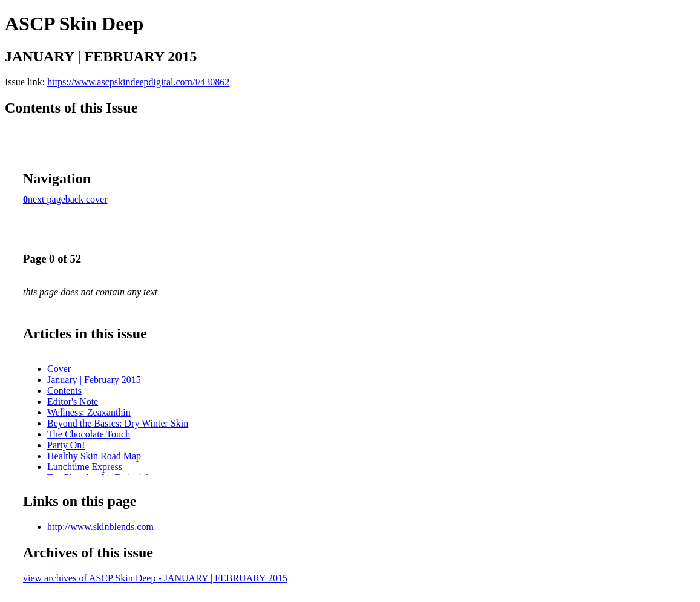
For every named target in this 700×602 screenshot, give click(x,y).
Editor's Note (73, 401)
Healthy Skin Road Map (94, 456)
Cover (59, 369)
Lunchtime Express (85, 467)
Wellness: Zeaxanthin (89, 412)
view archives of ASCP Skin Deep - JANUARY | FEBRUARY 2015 (155, 578)
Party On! (66, 445)
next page (47, 199)
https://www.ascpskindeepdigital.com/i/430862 (138, 82)
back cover (87, 199)
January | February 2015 (94, 380)
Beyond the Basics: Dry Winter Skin (118, 423)
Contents (64, 391)
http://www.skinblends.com (100, 527)
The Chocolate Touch (89, 434)
